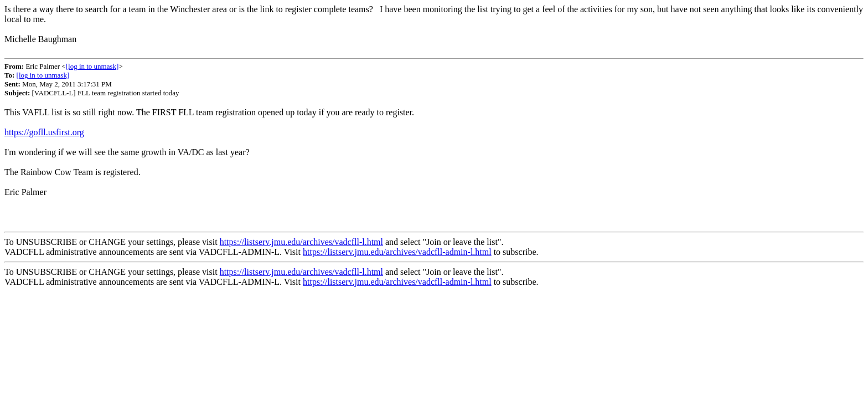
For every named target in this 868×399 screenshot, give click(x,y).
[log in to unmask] (92, 66)
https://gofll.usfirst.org (44, 132)
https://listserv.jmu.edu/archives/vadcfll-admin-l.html (397, 252)
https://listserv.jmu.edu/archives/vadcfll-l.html (301, 242)
